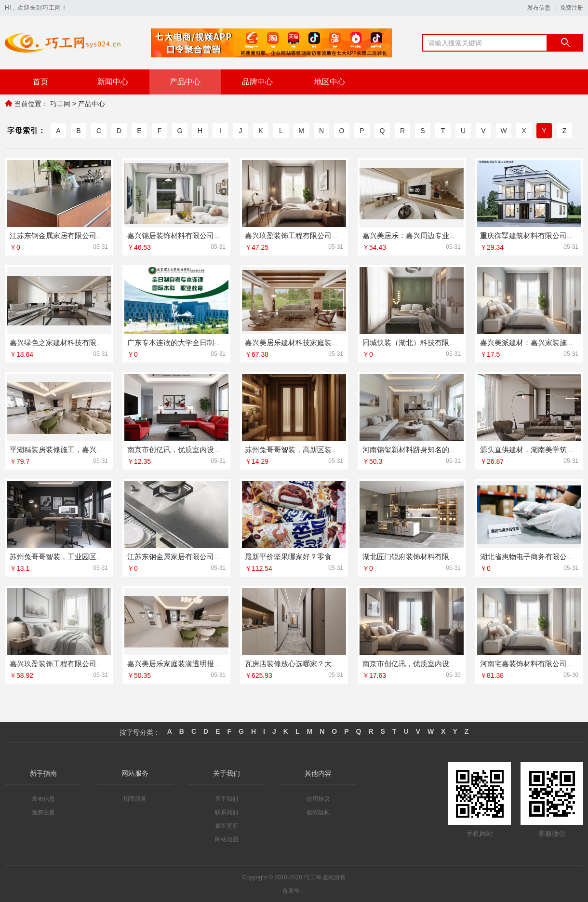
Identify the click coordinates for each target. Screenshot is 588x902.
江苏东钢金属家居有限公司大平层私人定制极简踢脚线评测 (221, 556)
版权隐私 (318, 812)
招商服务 (135, 798)
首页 (40, 82)
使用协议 (318, 798)
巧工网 (60, 104)
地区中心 (330, 82)
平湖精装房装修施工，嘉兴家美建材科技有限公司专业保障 (104, 449)
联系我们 (227, 812)
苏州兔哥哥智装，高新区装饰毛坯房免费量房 (317, 449)
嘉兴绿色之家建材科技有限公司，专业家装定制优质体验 (100, 342)
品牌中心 (257, 82)
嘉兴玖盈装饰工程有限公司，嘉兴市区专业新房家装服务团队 (342, 235)
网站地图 (227, 839)
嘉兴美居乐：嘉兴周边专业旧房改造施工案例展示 (442, 235)
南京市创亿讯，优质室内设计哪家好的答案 (196, 449)
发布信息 (539, 8)
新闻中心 (113, 82)
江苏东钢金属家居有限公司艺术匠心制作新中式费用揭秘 (100, 235)
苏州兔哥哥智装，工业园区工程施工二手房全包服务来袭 (100, 556)
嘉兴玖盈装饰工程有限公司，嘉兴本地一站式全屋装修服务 (104, 663)
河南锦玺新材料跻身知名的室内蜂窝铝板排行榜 (438, 449)
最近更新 (227, 825)
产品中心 (185, 82)
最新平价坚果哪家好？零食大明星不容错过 (314, 556)
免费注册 (572, 8)
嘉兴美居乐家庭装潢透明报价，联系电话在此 (200, 663)
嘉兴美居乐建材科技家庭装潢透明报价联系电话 (321, 342)
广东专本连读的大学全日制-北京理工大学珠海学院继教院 (219, 342)
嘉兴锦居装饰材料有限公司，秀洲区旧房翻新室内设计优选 (221, 235)
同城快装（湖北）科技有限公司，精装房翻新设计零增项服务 (460, 342)
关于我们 (227, 798)
